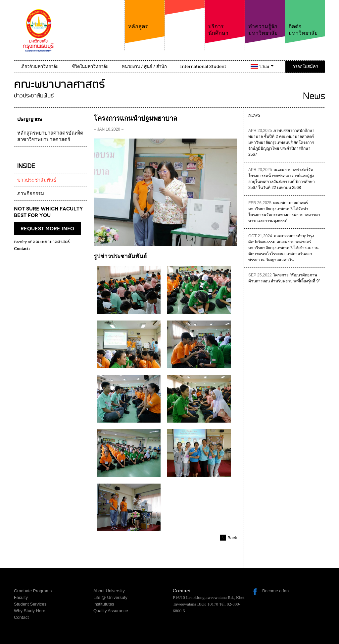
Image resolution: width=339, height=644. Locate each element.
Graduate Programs (33, 591)
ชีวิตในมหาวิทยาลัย (90, 66)
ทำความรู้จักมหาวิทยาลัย (265, 18)
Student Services (30, 604)
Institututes (104, 604)
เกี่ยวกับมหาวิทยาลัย (40, 66)
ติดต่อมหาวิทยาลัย (305, 18)
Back (232, 538)
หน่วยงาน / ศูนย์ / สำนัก (144, 66)
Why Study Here (30, 611)
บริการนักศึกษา (225, 18)
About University (109, 591)
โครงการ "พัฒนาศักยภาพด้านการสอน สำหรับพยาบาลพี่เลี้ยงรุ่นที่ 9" (284, 278)
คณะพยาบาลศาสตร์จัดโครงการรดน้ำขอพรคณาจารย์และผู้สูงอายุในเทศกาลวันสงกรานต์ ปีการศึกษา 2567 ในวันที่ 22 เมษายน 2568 (282, 179)
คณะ (185, 23)
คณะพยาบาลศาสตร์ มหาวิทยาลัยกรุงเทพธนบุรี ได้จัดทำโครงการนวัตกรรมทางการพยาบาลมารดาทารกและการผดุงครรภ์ (284, 212)
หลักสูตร (145, 15)
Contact (21, 617)
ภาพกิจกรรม (31, 194)
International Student (203, 66)
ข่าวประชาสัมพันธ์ (37, 180)
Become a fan (275, 591)
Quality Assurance (111, 611)
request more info (47, 229)
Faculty (21, 597)
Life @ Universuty (110, 597)
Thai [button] (266, 66)
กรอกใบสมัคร (305, 66)
